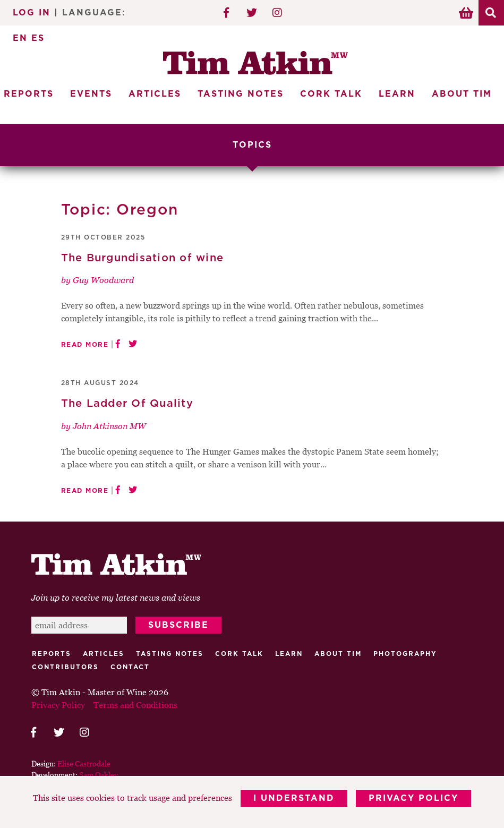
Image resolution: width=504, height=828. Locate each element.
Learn (397, 94)
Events (91, 94)
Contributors (65, 667)
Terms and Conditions (135, 705)
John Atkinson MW (109, 426)
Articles (155, 94)
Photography (405, 654)
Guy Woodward (103, 280)
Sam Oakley (99, 775)
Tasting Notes (241, 94)
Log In (32, 13)
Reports (52, 654)
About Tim (462, 94)
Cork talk (239, 654)
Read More (85, 345)
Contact (130, 667)
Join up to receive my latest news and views (116, 597)
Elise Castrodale (84, 763)
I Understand (294, 798)
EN (20, 38)
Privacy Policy (413, 798)
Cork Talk (331, 94)
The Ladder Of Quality (127, 404)
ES (38, 38)
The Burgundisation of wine (143, 258)
